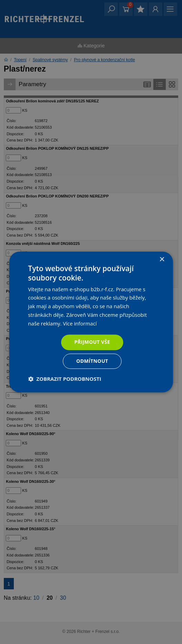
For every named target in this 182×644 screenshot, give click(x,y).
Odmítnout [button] (92, 361)
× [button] (162, 260)
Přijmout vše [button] (92, 342)
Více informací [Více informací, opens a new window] (80, 323)
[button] (65, 379)
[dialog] (91, 322)
